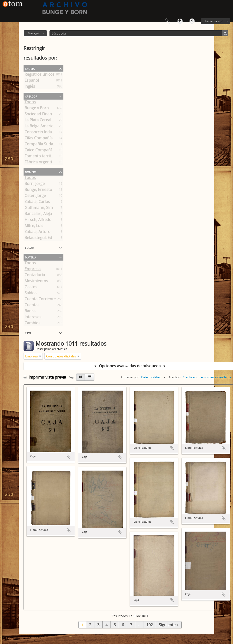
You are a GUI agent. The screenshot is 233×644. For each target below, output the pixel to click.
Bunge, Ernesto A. (40, 190)
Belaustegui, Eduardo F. (46, 239)
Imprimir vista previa (45, 377)
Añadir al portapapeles (69, 457)
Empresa (33, 270)
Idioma (180, 21)
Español (32, 81)
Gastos (31, 288)
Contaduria (35, 276)
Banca (30, 312)
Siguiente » (169, 625)
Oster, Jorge (35, 196)
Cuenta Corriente (40, 300)
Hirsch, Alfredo (38, 221)
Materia (31, 257)
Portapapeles (168, 21)
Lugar (29, 247)
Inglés (30, 87)
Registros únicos (40, 75)
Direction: (175, 377)
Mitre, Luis (34, 227)
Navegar (34, 33)
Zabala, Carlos (37, 202)
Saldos (31, 294)
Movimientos (36, 282)
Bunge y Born (37, 109)
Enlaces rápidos (192, 21)
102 (150, 625)
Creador (31, 96)
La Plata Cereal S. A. (42, 121)
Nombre (31, 172)
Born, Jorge (35, 184)
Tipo (28, 333)
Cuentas (32, 306)
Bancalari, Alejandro (43, 215)
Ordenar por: (130, 377)
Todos (30, 103)
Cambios (32, 324)
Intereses (33, 318)
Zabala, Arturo (37, 233)
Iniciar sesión (214, 21)
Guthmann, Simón (41, 209)
